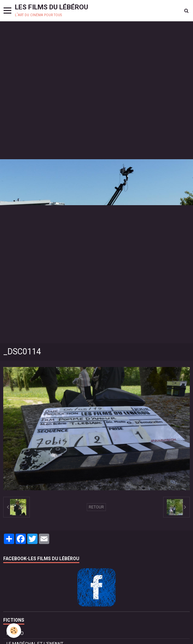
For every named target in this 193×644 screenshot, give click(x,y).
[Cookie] (14, 631)
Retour (96, 507)
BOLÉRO (15, 633)
